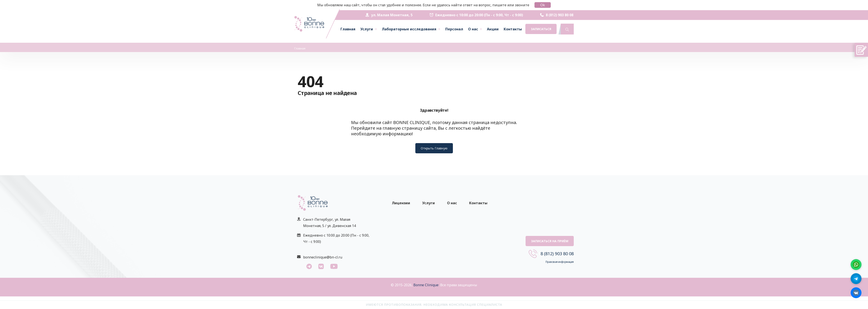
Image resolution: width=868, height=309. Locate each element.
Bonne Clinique (426, 285)
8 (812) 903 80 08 (557, 15)
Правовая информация (560, 262)
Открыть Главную (434, 148)
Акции (493, 29)
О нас (473, 29)
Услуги (367, 29)
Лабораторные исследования (409, 29)
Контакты (513, 29)
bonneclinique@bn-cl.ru (323, 257)
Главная (348, 29)
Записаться (541, 29)
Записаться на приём (550, 241)
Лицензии (401, 203)
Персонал (454, 29)
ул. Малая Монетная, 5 (389, 15)
